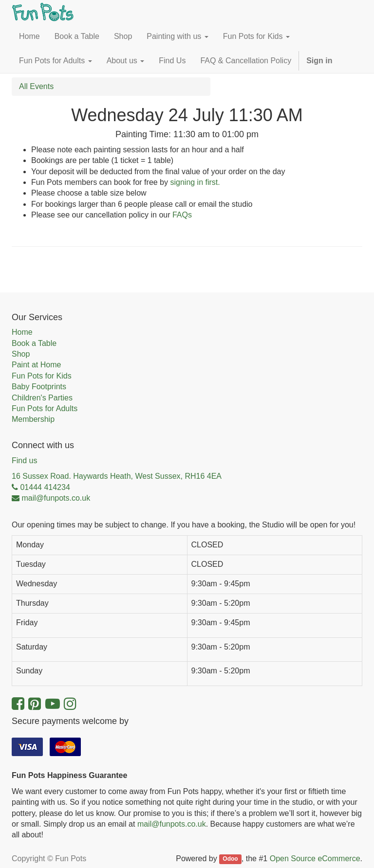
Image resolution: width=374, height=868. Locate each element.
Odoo (230, 859)
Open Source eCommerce (315, 859)
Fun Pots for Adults (45, 408)
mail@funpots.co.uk (172, 824)
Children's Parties (42, 398)
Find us (24, 461)
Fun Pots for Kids (42, 376)
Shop (21, 354)
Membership (33, 419)
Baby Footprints (39, 387)
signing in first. (195, 182)
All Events (36, 86)
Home (22, 332)
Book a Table (34, 343)
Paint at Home (36, 365)
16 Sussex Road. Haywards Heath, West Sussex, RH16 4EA (117, 476)
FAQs (182, 215)
